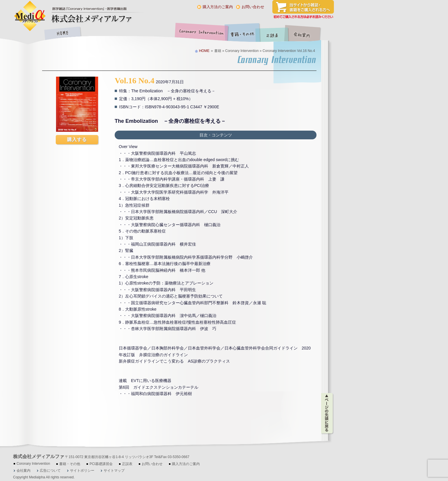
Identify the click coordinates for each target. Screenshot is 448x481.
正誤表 (273, 34)
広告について (50, 471)
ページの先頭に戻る (327, 413)
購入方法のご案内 (218, 7)
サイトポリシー (82, 471)
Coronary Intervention (200, 34)
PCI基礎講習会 (101, 464)
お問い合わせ (253, 7)
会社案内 (306, 34)
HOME (62, 34)
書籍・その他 (242, 34)
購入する (77, 139)
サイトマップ (114, 471)
